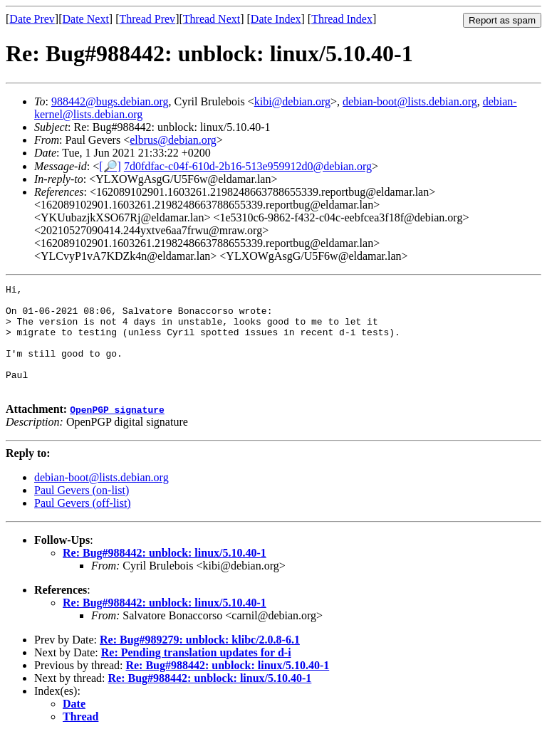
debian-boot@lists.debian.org (410, 101)
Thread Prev (147, 19)
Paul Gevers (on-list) (82, 511)
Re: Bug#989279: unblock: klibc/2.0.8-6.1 (200, 661)
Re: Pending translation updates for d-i (196, 674)
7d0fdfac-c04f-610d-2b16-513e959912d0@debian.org (248, 166)
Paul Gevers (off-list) (83, 524)
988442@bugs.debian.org (110, 101)
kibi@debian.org (292, 101)
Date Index (276, 19)
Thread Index (342, 19)
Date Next (86, 19)
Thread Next (212, 19)
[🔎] (110, 166)
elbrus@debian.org (173, 140)
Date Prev (32, 19)
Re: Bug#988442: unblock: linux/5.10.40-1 (165, 574)
